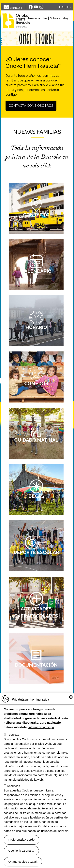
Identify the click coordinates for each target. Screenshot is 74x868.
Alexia (22, 18)
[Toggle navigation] (52, 26)
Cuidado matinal (36, 440)
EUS (62, 7)
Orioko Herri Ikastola (16, 21)
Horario (36, 327)
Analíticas (13, 786)
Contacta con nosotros (31, 106)
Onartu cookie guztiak (23, 862)
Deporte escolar (36, 552)
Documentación (36, 665)
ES (69, 7)
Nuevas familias (38, 18)
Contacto (36, 215)
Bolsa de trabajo (60, 18)
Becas (36, 496)
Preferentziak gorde (22, 840)
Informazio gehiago (41, 727)
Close (71, 697)
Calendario (36, 271)
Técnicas (13, 735)
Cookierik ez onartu (21, 851)
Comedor (36, 384)
